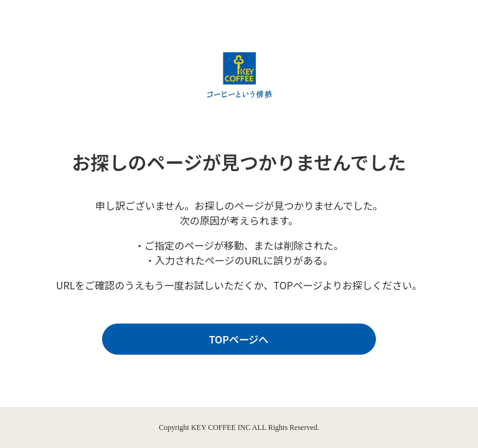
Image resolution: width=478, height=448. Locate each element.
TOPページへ (236, 340)
